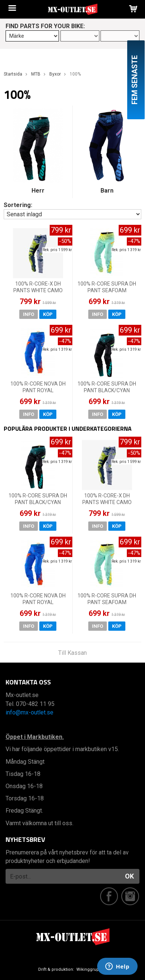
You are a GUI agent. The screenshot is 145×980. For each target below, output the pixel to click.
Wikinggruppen (92, 969)
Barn (107, 191)
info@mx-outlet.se (29, 712)
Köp (48, 314)
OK (129, 876)
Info (29, 314)
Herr (38, 191)
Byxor (55, 74)
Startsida (13, 74)
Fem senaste (135, 80)
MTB (36, 74)
